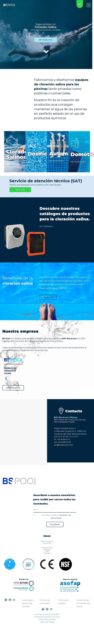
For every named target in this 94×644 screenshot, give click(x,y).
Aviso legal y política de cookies (28, 603)
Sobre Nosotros (13, 388)
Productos (47, 543)
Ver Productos (46, 40)
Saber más (20, 190)
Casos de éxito (47, 548)
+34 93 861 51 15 (63, 439)
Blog (47, 551)
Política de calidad (47, 622)
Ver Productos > (14, 164)
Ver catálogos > (47, 226)
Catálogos (47, 550)
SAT (80, 4)
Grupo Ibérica (56, 341)
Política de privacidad (47, 619)
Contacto (47, 553)
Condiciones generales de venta (47, 617)
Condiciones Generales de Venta (83, 603)
